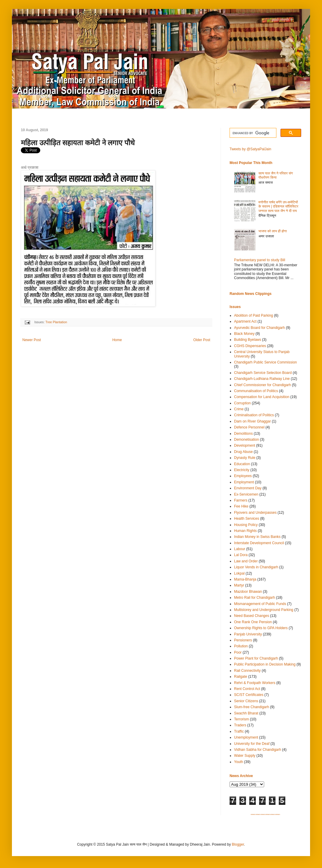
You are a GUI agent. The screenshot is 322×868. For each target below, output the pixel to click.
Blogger (238, 844)
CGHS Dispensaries (250, 346)
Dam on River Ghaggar (252, 421)
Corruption (242, 403)
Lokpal (239, 573)
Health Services (247, 519)
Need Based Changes (251, 616)
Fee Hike (241, 506)
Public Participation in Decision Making (265, 664)
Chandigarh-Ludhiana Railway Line (262, 379)
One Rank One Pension (253, 622)
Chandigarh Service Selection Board (263, 373)
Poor (238, 652)
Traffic (239, 731)
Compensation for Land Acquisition (262, 397)
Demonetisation (246, 440)
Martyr (239, 585)
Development (245, 445)
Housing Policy (246, 525)
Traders (240, 725)
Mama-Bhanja (245, 579)
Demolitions (243, 434)
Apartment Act (245, 321)
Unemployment (246, 737)
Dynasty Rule (245, 458)
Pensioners (243, 640)
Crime (239, 409)
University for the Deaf (252, 744)
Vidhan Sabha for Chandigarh (258, 750)
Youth (239, 762)
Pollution (241, 646)
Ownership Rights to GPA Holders (261, 628)
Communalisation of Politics (256, 391)
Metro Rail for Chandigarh (254, 598)
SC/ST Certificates (249, 695)
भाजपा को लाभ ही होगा (273, 231)
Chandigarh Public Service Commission (266, 362)
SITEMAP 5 (273, 815)
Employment (244, 482)
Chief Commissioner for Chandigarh (263, 385)
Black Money (244, 334)
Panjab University (248, 634)
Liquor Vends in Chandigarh (256, 567)
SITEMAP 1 (253, 815)
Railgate (241, 677)
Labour (240, 549)
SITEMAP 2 (258, 815)
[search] (252, 133)
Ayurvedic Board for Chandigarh (260, 328)
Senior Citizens (246, 701)
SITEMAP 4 (268, 815)
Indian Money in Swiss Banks (257, 537)
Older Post (202, 340)
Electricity (242, 470)
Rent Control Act (247, 689)
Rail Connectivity (247, 671)
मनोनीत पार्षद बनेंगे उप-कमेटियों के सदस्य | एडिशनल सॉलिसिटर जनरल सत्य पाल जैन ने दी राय (278, 206)
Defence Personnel (249, 427)
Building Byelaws (248, 340)
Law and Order (246, 561)
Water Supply (245, 756)
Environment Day (248, 488)
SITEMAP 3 (263, 815)
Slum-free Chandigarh (251, 707)
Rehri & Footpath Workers (255, 683)
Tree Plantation (56, 322)
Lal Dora (241, 555)
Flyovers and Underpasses (255, 513)
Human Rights (245, 531)
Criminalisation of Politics (254, 415)
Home (117, 340)
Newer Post (32, 340)
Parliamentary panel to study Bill (260, 260)
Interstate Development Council (259, 543)
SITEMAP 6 (278, 815)
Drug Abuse (243, 452)
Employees (243, 476)
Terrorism (241, 719)
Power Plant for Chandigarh (256, 658)
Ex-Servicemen (246, 494)
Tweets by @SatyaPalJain (250, 149)
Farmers (241, 500)
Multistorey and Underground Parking (264, 610)
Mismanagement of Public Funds (260, 604)
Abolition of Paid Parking (254, 315)
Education (242, 464)
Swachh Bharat (246, 713)
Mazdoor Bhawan (248, 592)
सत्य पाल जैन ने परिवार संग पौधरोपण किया (276, 175)
